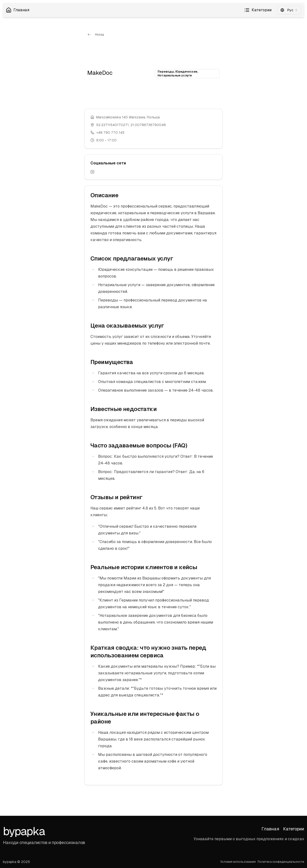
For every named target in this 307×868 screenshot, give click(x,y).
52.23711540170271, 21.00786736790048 (131, 125)
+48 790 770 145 (110, 133)
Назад (96, 35)
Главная (18, 10)
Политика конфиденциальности (281, 862)
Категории (258, 10)
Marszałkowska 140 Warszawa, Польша (128, 117)
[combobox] (289, 10)
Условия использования (238, 862)
